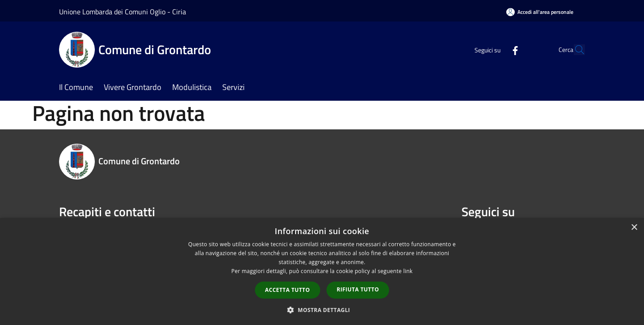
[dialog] (322, 272)
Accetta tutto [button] (288, 290)
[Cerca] (574, 50)
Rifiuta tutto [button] (358, 289)
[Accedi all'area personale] (540, 12)
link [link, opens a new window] (408, 271)
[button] (322, 310)
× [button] (634, 228)
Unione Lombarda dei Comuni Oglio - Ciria (123, 12)
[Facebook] (495, 49)
